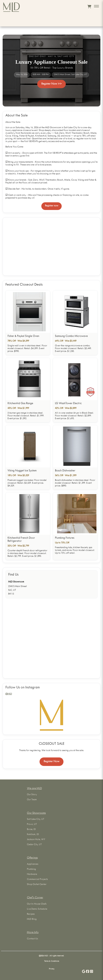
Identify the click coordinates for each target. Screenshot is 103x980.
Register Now (51, 762)
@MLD (9, 694)
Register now (52, 206)
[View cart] (89, 7)
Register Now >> (51, 84)
